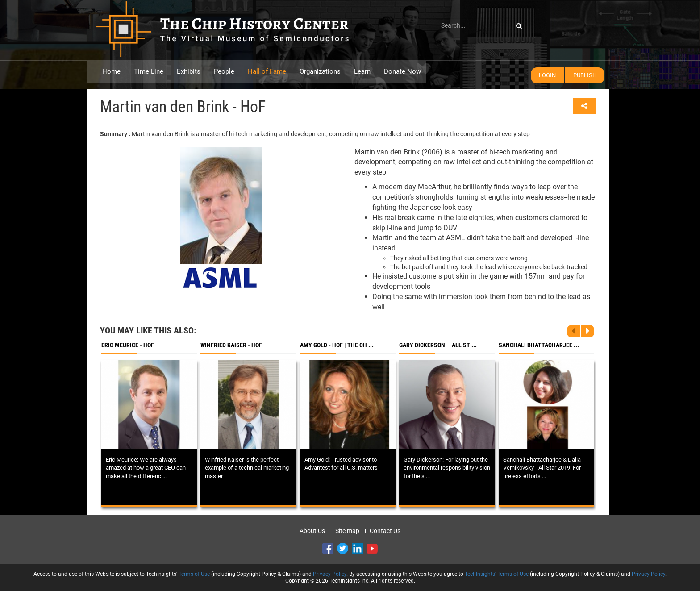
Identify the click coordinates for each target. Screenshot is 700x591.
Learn (362, 71)
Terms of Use (194, 574)
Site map (347, 531)
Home (111, 71)
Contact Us (385, 531)
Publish (585, 75)
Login (547, 75)
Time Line (149, 71)
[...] (481, 25)
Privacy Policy (330, 574)
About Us (312, 531)
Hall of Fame (267, 71)
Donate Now (402, 71)
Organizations (320, 71)
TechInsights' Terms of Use (497, 574)
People (224, 71)
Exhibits (189, 71)
